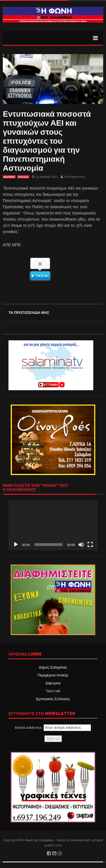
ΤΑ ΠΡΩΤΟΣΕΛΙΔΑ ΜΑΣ (29, 313)
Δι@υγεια (53, 683)
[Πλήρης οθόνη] (90, 545)
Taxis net (53, 691)
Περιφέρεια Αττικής (53, 675)
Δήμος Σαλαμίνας (53, 667)
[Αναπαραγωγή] (16, 545)
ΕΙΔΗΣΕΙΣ (9, 177)
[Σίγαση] (81, 545)
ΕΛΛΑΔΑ (23, 177)
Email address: (53, 728)
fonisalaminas (75, 177)
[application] (53, 525)
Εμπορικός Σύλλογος (53, 699)
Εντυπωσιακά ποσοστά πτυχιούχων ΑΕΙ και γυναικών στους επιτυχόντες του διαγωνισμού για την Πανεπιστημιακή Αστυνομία (47, 141)
